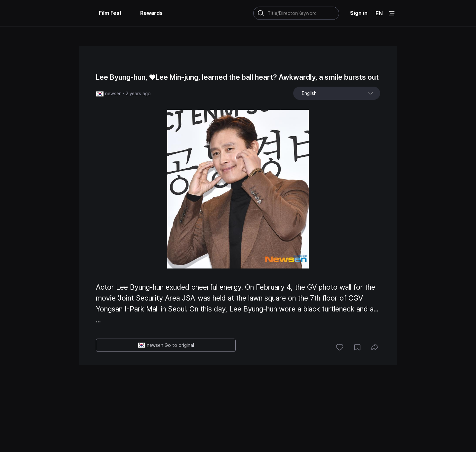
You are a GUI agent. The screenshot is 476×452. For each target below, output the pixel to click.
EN (379, 13)
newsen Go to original (166, 345)
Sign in (359, 13)
